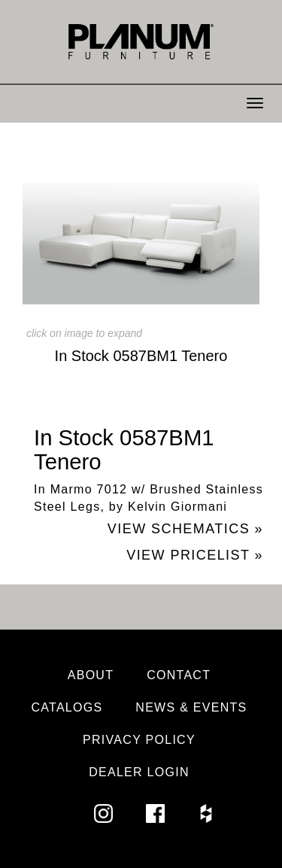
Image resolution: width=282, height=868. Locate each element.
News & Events (191, 707)
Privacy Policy (139, 740)
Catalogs (67, 707)
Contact (179, 675)
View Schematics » (185, 529)
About (91, 675)
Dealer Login (139, 772)
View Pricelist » (195, 555)
